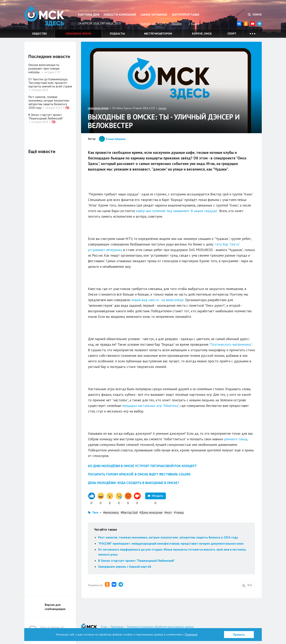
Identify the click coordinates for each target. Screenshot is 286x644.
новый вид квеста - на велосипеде (157, 300)
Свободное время (78, 34)
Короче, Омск (202, 34)
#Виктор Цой (129, 513)
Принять (239, 635)
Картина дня (89, 15)
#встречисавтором (158, 34)
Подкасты (117, 34)
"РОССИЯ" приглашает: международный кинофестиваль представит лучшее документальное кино (171, 543)
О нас (104, 627)
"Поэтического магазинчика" (230, 344)
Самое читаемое (154, 15)
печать (162, 108)
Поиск (255, 15)
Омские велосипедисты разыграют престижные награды (44, 68)
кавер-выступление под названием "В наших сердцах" (177, 211)
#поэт (168, 513)
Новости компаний (120, 15)
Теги (95, 513)
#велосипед (111, 513)
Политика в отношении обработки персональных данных (160, 627)
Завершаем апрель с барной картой (125, 566)
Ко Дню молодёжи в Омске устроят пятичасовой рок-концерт (142, 466)
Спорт (232, 34)
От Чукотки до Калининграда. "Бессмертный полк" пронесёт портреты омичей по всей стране (50, 83)
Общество (39, 34)
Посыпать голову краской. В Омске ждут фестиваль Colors (139, 474)
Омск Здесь (44, 16)
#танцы (179, 513)
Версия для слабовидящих (55, 607)
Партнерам (117, 627)
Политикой (191, 634)
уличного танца (236, 439)
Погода (145, 23)
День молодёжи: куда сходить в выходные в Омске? (134, 483)
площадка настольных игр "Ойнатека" (150, 406)
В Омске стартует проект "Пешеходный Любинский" (137, 561)
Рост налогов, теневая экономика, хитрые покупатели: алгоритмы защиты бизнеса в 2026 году (168, 537)
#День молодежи (151, 513)
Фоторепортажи (186, 15)
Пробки (177, 23)
